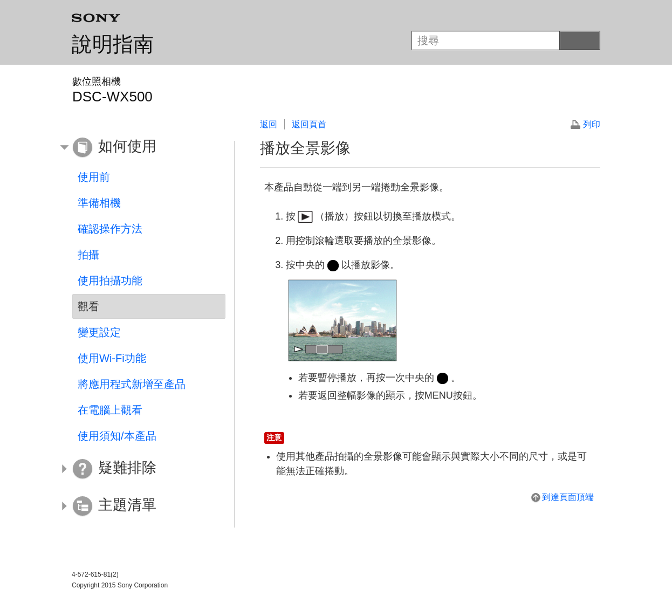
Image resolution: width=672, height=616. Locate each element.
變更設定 (99, 332)
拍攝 (88, 255)
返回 (269, 124)
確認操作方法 (110, 229)
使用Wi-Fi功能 (112, 358)
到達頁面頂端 (568, 497)
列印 (592, 124)
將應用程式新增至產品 (132, 384)
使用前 (94, 177)
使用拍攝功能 (110, 280)
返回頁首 (309, 124)
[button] (141, 148)
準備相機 (99, 203)
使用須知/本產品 (117, 436)
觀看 (88, 306)
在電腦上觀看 (110, 410)
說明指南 (113, 44)
